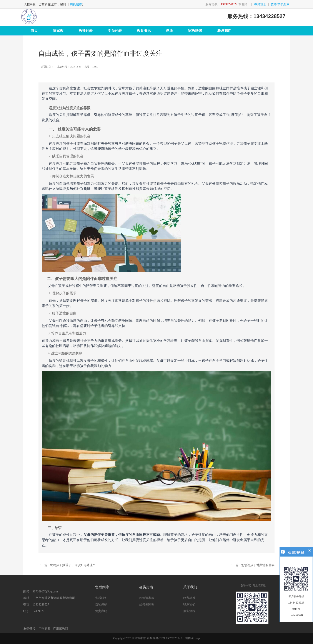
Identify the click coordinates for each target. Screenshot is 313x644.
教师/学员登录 (280, 4)
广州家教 (45, 629)
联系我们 (224, 31)
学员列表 (115, 31)
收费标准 (189, 598)
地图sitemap (193, 638)
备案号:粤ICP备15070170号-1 (165, 638)
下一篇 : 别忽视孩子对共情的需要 (252, 565)
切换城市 (76, 4)
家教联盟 (195, 31)
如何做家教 (147, 605)
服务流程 (189, 611)
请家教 (58, 31)
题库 (170, 31)
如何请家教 (147, 598)
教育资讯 (144, 31)
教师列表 (86, 31)
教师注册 (260, 4)
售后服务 (101, 598)
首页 (34, 31)
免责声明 (101, 611)
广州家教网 (60, 629)
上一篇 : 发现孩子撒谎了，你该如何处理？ (67, 565)
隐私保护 (101, 605)
